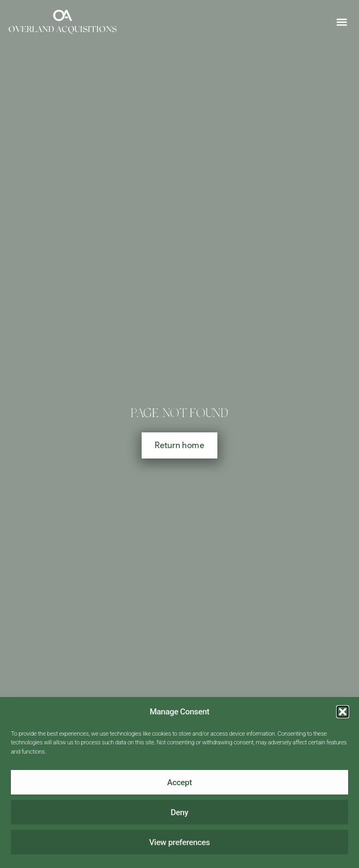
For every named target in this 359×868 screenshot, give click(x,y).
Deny (179, 812)
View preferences (180, 842)
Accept (179, 783)
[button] (343, 712)
